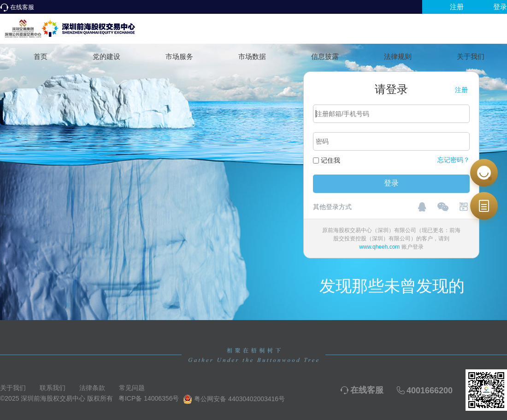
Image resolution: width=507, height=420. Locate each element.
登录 (500, 7)
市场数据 (252, 56)
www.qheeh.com (379, 247)
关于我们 (471, 56)
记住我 (330, 160)
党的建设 (106, 56)
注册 (457, 7)
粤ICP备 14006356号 (149, 398)
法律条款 (92, 388)
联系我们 (53, 388)
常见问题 (132, 388)
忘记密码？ (454, 160)
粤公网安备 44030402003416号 (234, 399)
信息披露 (325, 56)
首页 (41, 56)
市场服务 (179, 56)
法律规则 (398, 56)
